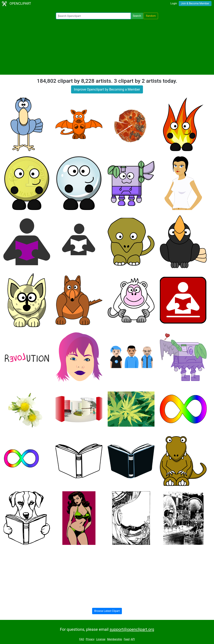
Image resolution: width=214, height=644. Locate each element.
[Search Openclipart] (93, 16)
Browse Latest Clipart (107, 611)
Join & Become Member (195, 3)
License (101, 639)
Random (151, 16)
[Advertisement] (107, 47)
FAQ (82, 639)
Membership (114, 639)
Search (137, 16)
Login (174, 3)
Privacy (90, 639)
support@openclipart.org (132, 629)
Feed (127, 639)
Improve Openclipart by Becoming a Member (107, 89)
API (133, 639)
